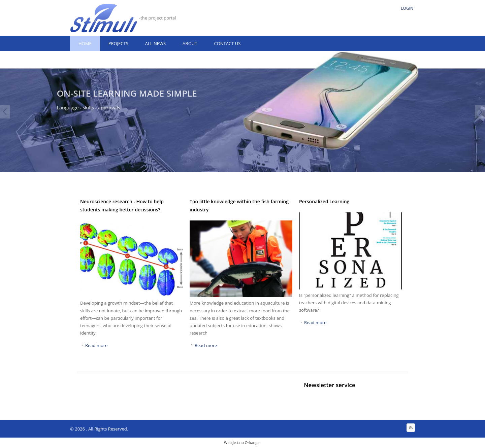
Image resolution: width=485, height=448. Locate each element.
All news (155, 43)
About (190, 43)
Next (480, 112)
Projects (118, 43)
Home (85, 43)
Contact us (227, 43)
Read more (96, 345)
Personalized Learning (324, 201)
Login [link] (407, 8)
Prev (5, 112)
